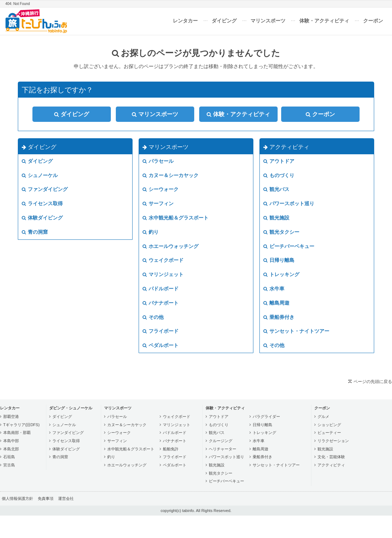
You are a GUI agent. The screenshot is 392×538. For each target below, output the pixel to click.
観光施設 (276, 218)
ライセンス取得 (42, 203)
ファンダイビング (45, 189)
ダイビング (224, 21)
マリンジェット (163, 274)
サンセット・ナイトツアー (296, 331)
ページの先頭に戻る (373, 382)
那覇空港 (11, 417)
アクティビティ (286, 147)
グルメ (323, 417)
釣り (151, 232)
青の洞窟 (35, 232)
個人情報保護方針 (17, 498)
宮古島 (9, 465)
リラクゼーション (333, 441)
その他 (153, 317)
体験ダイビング (42, 218)
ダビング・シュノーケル (71, 408)
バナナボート (161, 303)
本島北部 (11, 449)
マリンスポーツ (268, 21)
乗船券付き (279, 317)
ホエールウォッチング (171, 246)
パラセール (158, 161)
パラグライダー (266, 417)
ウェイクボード (163, 260)
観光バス (276, 189)
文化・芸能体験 (331, 457)
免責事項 (46, 498)
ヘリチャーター (223, 449)
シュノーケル (40, 175)
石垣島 (9, 457)
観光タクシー (281, 232)
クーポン (373, 21)
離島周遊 (276, 303)
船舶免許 (171, 449)
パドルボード (161, 289)
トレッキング (281, 274)
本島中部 (11, 441)
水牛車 (274, 289)
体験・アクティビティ (324, 21)
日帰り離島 (279, 260)
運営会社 (66, 498)
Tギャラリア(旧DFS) (21, 425)
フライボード (161, 331)
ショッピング (329, 425)
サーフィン (158, 203)
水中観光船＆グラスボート (176, 218)
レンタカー (185, 21)
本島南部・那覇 (17, 433)
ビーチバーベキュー (289, 246)
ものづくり (279, 175)
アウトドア (279, 161)
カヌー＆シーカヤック (171, 175)
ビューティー (329, 433)
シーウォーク (161, 189)
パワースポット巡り (289, 203)
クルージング (221, 441)
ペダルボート (161, 345)
